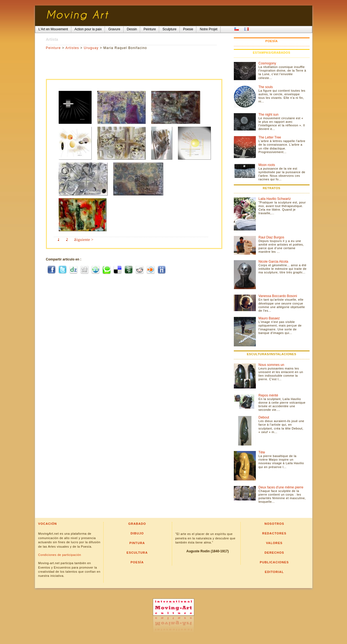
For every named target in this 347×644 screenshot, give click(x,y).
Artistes (72, 48)
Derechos (274, 553)
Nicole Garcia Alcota (273, 262)
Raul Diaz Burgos (271, 237)
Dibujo (137, 533)
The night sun (269, 115)
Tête (262, 452)
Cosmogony (267, 63)
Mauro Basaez (269, 318)
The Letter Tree (270, 137)
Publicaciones (274, 562)
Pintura (137, 543)
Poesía (137, 562)
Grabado (137, 524)
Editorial (274, 572)
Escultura (137, 553)
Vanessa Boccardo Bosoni (278, 296)
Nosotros (274, 524)
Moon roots (267, 165)
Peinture (53, 48)
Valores (274, 543)
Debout (264, 417)
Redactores (274, 533)
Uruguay (91, 48)
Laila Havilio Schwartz (275, 199)
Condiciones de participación (60, 555)
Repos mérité (268, 395)
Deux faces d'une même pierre (281, 487)
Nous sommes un (271, 365)
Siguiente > (84, 240)
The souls (266, 87)
